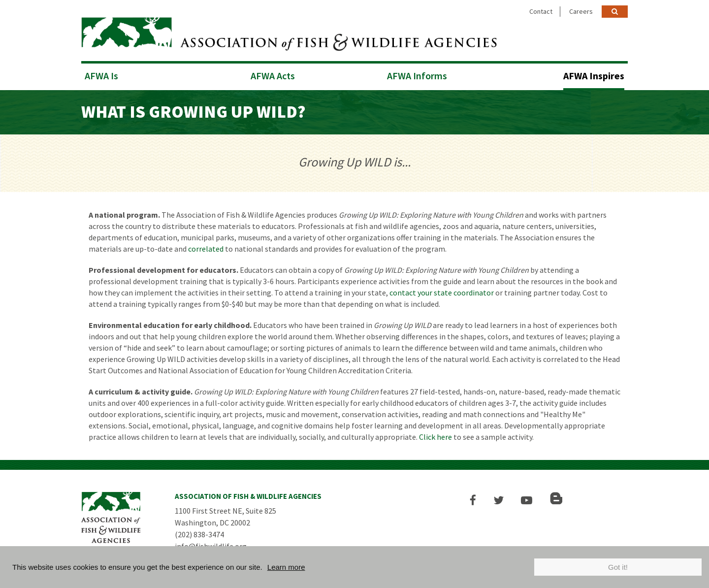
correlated (206, 248)
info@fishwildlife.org (211, 546)
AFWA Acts (273, 75)
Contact (541, 11)
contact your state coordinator (442, 292)
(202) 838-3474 (199, 534)
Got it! (618, 567)
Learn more (286, 567)
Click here (435, 436)
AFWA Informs (417, 75)
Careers (581, 11)
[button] (473, 500)
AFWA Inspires (594, 75)
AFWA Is (101, 75)
